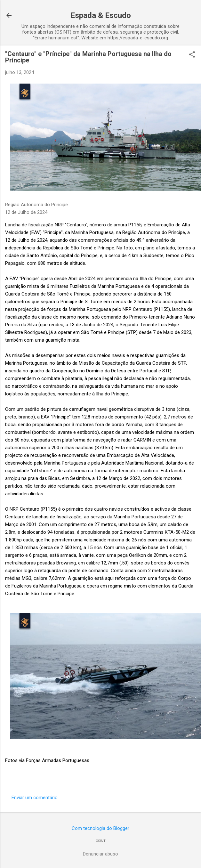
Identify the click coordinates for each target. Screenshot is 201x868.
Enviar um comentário (35, 798)
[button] (192, 55)
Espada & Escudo (101, 15)
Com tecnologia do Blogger (100, 828)
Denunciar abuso (100, 854)
